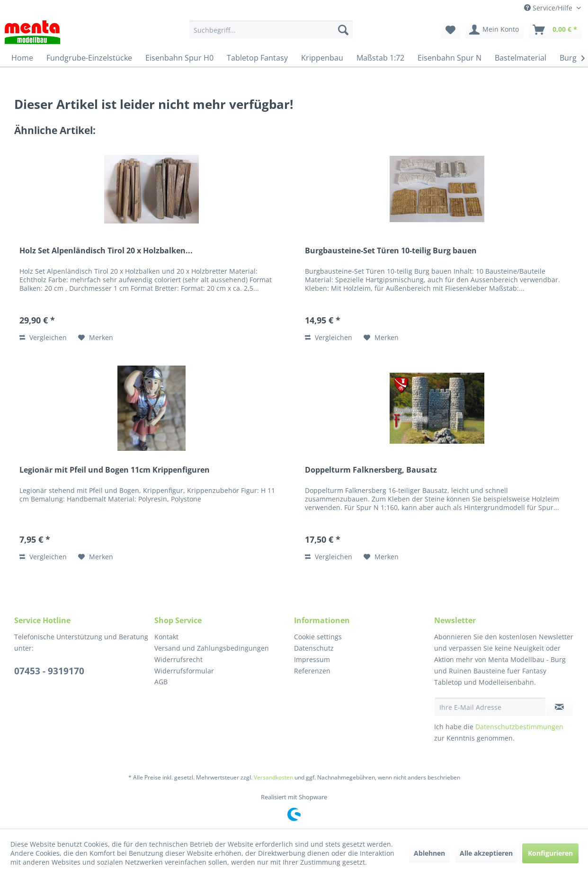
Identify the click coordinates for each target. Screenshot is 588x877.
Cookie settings (318, 637)
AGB (161, 682)
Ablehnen (429, 853)
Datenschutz (314, 648)
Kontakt (166, 637)
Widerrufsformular (184, 671)
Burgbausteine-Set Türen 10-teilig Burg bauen (391, 251)
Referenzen (312, 671)
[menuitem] (271, 30)
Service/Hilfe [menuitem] (549, 8)
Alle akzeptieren (486, 853)
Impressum (312, 659)
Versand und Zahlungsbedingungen (212, 648)
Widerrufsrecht (178, 659)
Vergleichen (43, 337)
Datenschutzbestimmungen (519, 727)
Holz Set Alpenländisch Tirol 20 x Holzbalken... (106, 251)
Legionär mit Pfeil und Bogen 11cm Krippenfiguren (115, 470)
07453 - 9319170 (49, 671)
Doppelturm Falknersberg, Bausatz (371, 470)
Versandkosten (273, 777)
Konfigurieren (550, 853)
